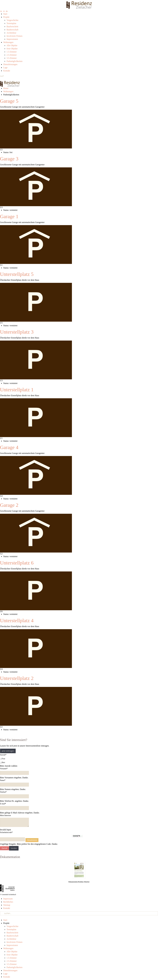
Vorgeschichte (12, 20)
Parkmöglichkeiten (15, 61)
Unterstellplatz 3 (17, 332)
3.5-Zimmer (12, 58)
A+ (7, 11)
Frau (3, 759)
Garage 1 (9, 216)
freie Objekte (12, 49)
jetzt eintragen (8, 751)
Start (5, 14)
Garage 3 (9, 159)
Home (6, 88)
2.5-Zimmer (12, 55)
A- (1, 11)
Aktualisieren (32, 840)
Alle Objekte (12, 45)
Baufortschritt (12, 26)
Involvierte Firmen (14, 36)
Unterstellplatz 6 (17, 563)
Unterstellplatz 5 (17, 274)
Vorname (4, 769)
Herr (3, 763)
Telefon (3, 792)
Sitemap (7, 905)
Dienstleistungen (10, 64)
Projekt (6, 17)
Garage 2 (9, 505)
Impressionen (12, 39)
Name (3, 780)
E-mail (3, 804)
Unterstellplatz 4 (17, 621)
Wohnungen (8, 42)
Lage (5, 68)
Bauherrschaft (12, 30)
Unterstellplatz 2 (17, 678)
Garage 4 (9, 447)
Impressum (8, 899)
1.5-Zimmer (12, 52)
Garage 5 (9, 101)
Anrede (3, 755)
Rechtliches (8, 902)
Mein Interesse (5, 815)
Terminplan (11, 23)
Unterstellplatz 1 (17, 390)
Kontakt (7, 71)
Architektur (11, 33)
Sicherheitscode (6, 832)
